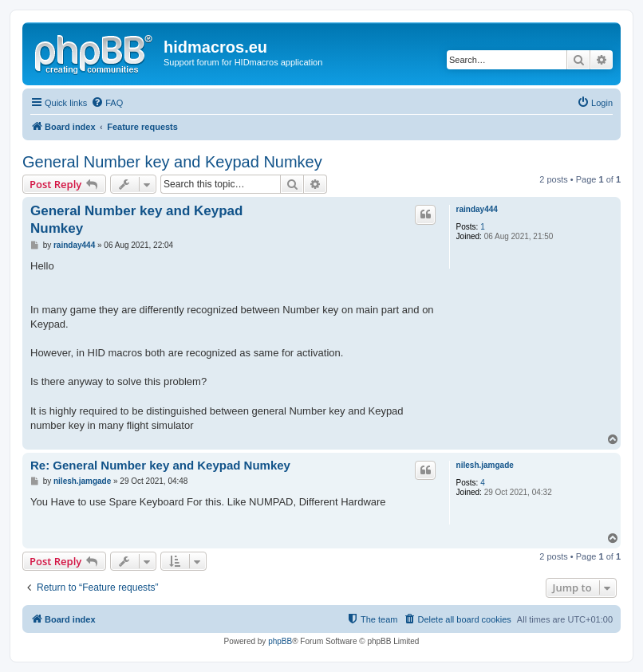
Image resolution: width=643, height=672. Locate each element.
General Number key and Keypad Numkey (172, 162)
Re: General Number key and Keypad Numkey (160, 465)
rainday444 (477, 209)
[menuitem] (107, 103)
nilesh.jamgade (485, 465)
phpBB (280, 641)
